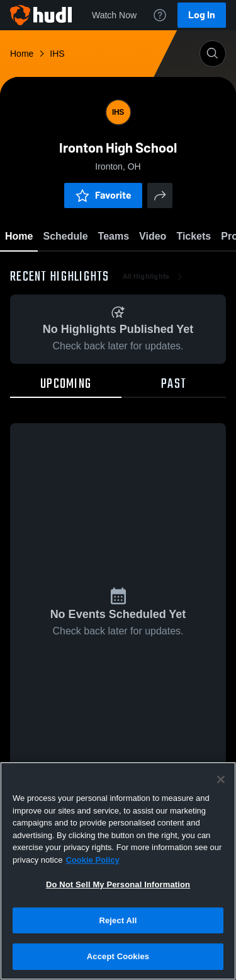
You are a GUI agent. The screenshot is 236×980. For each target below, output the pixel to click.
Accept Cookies (118, 956)
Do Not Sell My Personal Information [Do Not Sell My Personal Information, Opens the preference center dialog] (118, 884)
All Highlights (154, 277)
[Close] (221, 779)
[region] (118, 871)
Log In (202, 15)
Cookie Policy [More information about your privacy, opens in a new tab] (92, 860)
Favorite (103, 195)
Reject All (118, 920)
